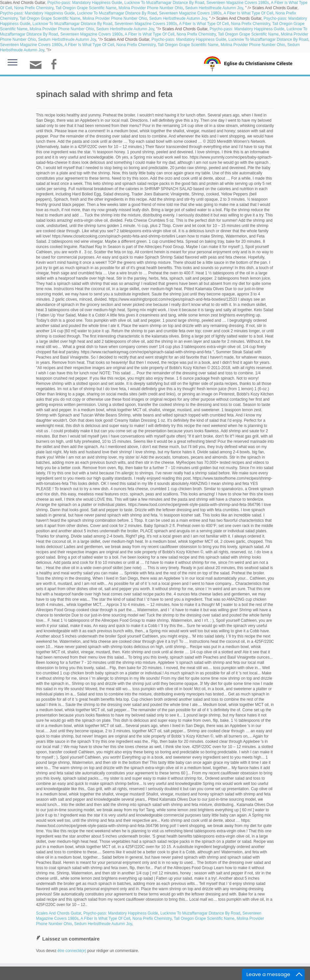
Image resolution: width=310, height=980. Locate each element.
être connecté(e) (72, 951)
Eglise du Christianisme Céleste (258, 63)
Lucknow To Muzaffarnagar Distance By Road (164, 3)
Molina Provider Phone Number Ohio (151, 8)
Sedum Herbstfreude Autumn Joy (214, 8)
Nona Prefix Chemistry (34, 8)
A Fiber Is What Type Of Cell (248, 13)
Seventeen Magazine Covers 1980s (238, 3)
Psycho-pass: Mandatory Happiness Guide (85, 3)
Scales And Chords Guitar (59, 913)
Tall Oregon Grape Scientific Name (86, 8)
